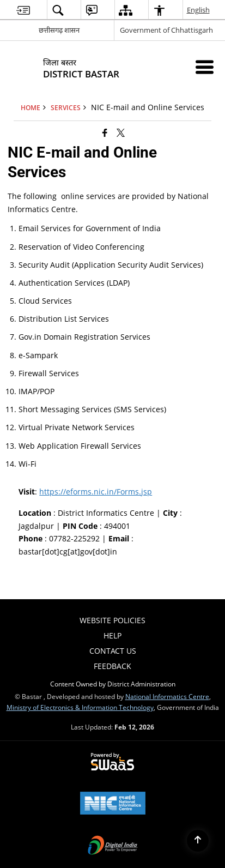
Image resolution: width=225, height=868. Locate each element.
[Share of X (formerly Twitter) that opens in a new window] (121, 132)
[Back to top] (198, 841)
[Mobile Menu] (205, 67)
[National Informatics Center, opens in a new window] (113, 804)
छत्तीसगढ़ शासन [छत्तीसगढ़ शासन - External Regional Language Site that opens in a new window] (59, 30)
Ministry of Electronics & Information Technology (80, 707)
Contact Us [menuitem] (113, 651)
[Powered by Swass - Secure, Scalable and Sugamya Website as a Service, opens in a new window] (112, 762)
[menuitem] (23, 10)
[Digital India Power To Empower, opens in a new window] (113, 846)
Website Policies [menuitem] (112, 620)
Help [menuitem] (112, 635)
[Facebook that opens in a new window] (105, 132)
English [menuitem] (199, 10)
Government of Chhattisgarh (166, 30)
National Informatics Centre (167, 696)
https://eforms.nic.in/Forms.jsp (96, 492)
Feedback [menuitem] (112, 666)
